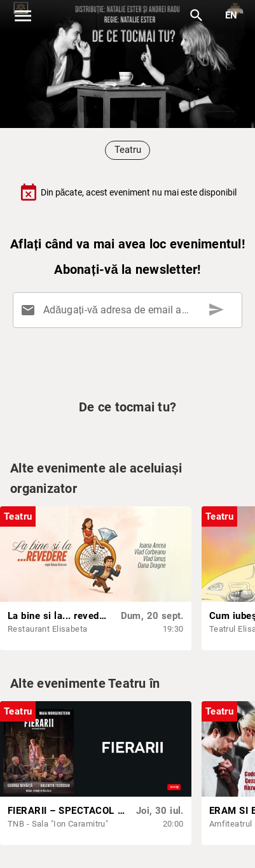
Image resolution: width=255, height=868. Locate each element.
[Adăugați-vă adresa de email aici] (130, 310)
